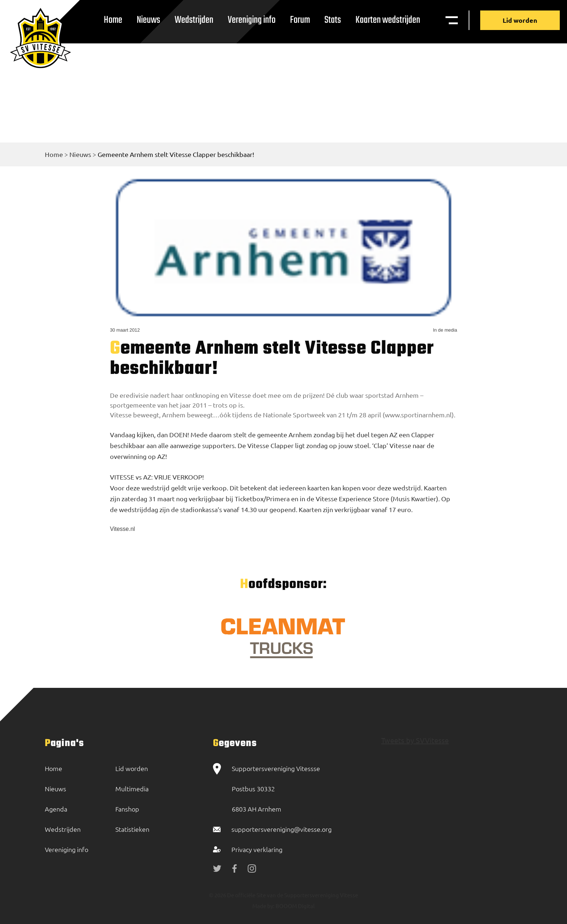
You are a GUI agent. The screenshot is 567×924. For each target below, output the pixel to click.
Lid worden (520, 20)
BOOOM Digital (295, 906)
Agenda (56, 809)
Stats (333, 20)
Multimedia (132, 789)
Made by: (263, 906)
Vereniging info (252, 20)
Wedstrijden (194, 20)
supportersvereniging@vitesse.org (282, 829)
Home (113, 20)
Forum (300, 20)
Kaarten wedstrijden (388, 20)
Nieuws (148, 20)
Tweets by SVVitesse (415, 740)
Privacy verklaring (257, 849)
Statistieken (132, 829)
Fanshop (127, 809)
